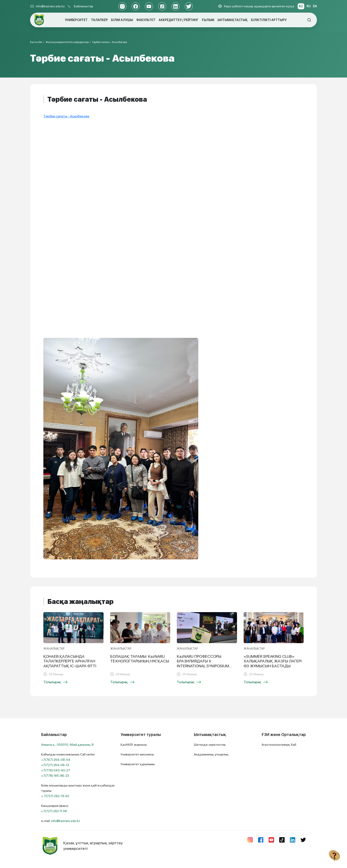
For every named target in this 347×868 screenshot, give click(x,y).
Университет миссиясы (137, 754)
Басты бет (36, 42)
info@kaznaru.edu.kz (47, 6)
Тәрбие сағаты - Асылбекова (110, 42)
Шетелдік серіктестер (210, 745)
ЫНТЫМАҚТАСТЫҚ (233, 20)
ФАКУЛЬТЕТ (146, 20)
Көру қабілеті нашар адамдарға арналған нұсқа (256, 6)
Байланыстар (84, 6)
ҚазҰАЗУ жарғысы (134, 745)
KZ (301, 6)
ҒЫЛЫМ (208, 20)
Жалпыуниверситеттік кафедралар (67, 42)
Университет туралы (141, 735)
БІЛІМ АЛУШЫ (122, 20)
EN (315, 6)
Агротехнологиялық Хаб (279, 745)
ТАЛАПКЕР (99, 20)
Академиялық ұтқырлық (211, 754)
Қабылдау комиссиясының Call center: (68, 765)
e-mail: (61, 821)
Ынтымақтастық (210, 735)
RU (309, 6)
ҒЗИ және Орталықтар (284, 735)
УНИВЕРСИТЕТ (76, 20)
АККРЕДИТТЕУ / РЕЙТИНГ (179, 20)
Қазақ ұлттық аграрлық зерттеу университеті (82, 846)
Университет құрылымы (138, 764)
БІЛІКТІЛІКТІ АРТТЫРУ (269, 20)
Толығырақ (55, 682)
